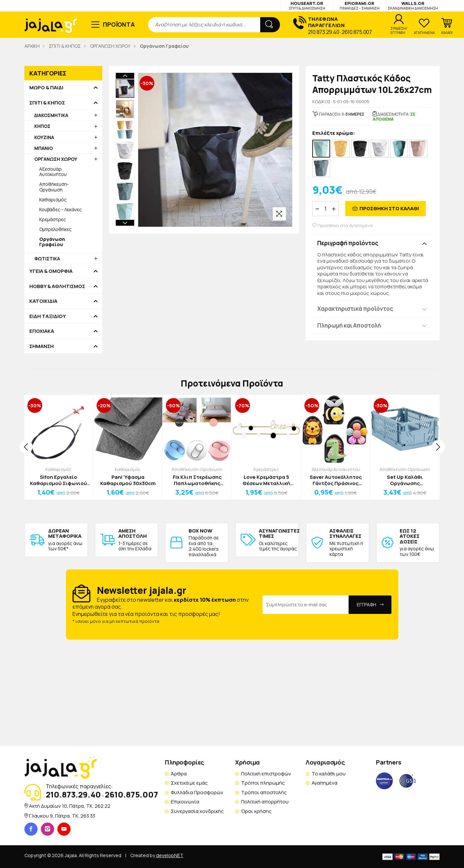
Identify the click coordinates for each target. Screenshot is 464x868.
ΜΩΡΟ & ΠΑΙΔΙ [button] (46, 88)
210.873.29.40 (324, 32)
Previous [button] (125, 76)
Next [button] (125, 181)
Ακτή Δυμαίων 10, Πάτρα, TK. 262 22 (70, 806)
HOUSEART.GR (307, 5)
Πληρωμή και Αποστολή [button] (349, 325)
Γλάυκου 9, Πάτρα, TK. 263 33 (62, 816)
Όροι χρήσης (256, 811)
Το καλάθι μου (329, 774)
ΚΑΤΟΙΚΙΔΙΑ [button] (43, 301)
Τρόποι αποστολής (264, 792)
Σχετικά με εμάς (189, 783)
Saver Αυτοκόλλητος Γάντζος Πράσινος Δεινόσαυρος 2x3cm (336, 480)
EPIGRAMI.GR (360, 5)
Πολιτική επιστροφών (266, 774)
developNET (170, 855)
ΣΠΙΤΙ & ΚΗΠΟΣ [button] (47, 103)
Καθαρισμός (53, 200)
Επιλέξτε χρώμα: (334, 133)
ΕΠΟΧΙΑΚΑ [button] (42, 331)
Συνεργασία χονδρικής (197, 811)
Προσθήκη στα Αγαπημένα (342, 226)
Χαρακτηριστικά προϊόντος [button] (355, 309)
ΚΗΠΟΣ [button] (42, 126)
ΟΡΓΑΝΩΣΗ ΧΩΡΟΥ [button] (56, 159)
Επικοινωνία (185, 802)
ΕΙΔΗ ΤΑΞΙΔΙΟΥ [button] (48, 316)
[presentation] (26, 447)
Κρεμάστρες (53, 219)
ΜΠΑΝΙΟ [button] (44, 148)
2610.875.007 (357, 32)
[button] (447, 26)
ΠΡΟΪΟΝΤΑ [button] (119, 24)
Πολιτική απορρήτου (265, 802)
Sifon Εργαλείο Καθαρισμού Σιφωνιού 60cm (59, 480)
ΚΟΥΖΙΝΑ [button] (44, 137)
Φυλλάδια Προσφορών (197, 792)
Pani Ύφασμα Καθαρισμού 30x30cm (128, 480)
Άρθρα (179, 774)
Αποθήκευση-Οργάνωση (54, 187)
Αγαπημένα (325, 783)
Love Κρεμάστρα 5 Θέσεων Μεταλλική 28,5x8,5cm (266, 480)
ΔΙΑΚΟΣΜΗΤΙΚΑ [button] (51, 115)
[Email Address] (306, 605)
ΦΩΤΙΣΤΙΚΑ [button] (47, 259)
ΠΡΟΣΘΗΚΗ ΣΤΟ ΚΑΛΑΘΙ (389, 208)
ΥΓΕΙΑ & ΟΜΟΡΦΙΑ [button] (51, 271)
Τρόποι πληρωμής (263, 783)
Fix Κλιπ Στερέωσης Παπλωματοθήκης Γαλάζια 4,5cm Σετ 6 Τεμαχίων (197, 480)
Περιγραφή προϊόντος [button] (348, 243)
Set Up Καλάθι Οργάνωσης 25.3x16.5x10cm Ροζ (405, 480)
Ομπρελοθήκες (55, 229)
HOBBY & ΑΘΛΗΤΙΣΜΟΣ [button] (57, 286)
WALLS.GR (413, 5)
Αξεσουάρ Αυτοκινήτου (53, 172)
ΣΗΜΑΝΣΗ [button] (42, 346)
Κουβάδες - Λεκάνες (61, 209)
